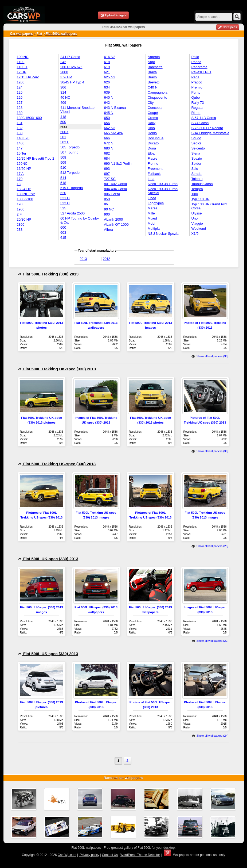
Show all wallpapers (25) (210, 546)
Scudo (196, 138)
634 (107, 87)
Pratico (197, 82)
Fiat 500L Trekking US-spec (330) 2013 (57, 464)
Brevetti (154, 82)
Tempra (197, 189)
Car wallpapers (21, 34)
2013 (83, 259)
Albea (109, 230)
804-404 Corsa (116, 189)
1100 (21, 62)
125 (20, 92)
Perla (195, 77)
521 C (65, 198)
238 (20, 230)
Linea (152, 198)
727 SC (110, 179)
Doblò (152, 133)
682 (107, 153)
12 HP (22, 72)
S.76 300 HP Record (207, 128)
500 (63, 122)
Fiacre (152, 158)
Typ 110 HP (201, 199)
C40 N (153, 87)
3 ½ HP (66, 77)
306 (63, 87)
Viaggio (197, 223)
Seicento (198, 148)
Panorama (199, 67)
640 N (109, 97)
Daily (152, 123)
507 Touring (69, 152)
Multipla (154, 228)
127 (20, 103)
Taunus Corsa (202, 184)
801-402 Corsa (116, 184)
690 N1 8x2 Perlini (118, 164)
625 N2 (110, 77)
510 (63, 168)
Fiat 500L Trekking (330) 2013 (48, 274)
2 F (19, 214)
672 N (109, 143)
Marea (153, 208)
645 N (109, 113)
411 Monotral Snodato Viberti (77, 110)
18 (19, 184)
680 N (109, 148)
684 (107, 158)
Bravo (152, 77)
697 (107, 174)
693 (107, 169)
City (151, 103)
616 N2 (110, 57)
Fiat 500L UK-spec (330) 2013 (48, 559)
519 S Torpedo (72, 188)
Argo (151, 62)
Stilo (195, 169)
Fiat (39, 34)
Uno (195, 218)
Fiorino (153, 164)
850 (107, 199)
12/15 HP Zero (28, 77)
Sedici (196, 143)
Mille (151, 213)
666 (107, 138)
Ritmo (196, 113)
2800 (64, 72)
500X (64, 132)
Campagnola (158, 92)
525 (63, 208)
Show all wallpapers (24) (210, 736)
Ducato (153, 143)
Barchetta (155, 67)
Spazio (197, 158)
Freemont (155, 169)
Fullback (154, 174)
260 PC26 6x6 (71, 67)
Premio (197, 87)
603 (63, 233)
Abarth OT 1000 (116, 224)
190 (20, 204)
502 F (65, 142)
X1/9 (195, 234)
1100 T (22, 67)
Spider (197, 164)
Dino (151, 128)
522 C (65, 203)
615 (63, 238)
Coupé (153, 113)
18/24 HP (24, 189)
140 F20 (23, 138)
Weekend (199, 228)
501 (63, 137)
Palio (195, 57)
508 (63, 157)
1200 (21, 82)
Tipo (195, 194)
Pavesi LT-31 (201, 72)
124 (20, 87)
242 (63, 62)
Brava (152, 72)
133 (20, 133)
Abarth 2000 (114, 219)
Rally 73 (198, 103)
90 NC (109, 209)
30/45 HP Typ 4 (72, 82)
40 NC (65, 97)
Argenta (154, 57)
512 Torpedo (70, 173)
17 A (20, 174)
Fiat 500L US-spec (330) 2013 (48, 654)
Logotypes (156, 203)
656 (107, 123)
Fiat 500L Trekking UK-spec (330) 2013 (57, 369)
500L (64, 127)
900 (107, 214)
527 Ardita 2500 (72, 213)
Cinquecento (157, 97)
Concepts (155, 108)
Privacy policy (89, 855)
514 (63, 178)
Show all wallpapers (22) (210, 641)
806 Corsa (112, 194)
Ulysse (197, 213)
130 (20, 113)
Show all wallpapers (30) (210, 356)
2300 (21, 224)
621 (107, 72)
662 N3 (110, 128)
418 (63, 117)
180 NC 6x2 (26, 194)
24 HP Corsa (70, 57)
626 (107, 82)
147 (20, 148)
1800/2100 (25, 199)
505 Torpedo (70, 147)
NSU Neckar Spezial (164, 234)
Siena (196, 153)
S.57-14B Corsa (204, 118)
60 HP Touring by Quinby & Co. (80, 220)
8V (106, 204)
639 (107, 92)
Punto (196, 92)
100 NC (23, 57)
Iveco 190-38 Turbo (163, 184)
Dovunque (156, 138)
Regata (197, 108)
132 (20, 128)
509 (63, 162)
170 (20, 179)
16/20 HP (24, 169)
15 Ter (22, 153)
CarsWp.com (67, 855)
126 (20, 97)
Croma (153, 118)
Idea (151, 179)
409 (63, 103)
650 (107, 118)
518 (63, 183)
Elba (151, 153)
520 (63, 193)
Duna (152, 148)
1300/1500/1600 (29, 118)
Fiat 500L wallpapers (61, 34)
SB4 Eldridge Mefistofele (210, 133)
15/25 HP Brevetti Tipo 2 (36, 158)
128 (20, 108)
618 (107, 62)
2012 (107, 259)
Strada (197, 174)
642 (107, 103)
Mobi (151, 223)
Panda (197, 62)
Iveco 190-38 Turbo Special (163, 191)
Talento (197, 179)
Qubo (196, 97)
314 (63, 92)
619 (107, 67)
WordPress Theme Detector (140, 855)
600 (63, 227)
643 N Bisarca (115, 108)
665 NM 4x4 (113, 133)
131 (20, 123)
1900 (21, 209)
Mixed (152, 218)
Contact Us (110, 855)
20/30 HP (24, 219)
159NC (22, 164)
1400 (21, 143)
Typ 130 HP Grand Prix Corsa (209, 206)
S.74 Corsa (200, 123)
